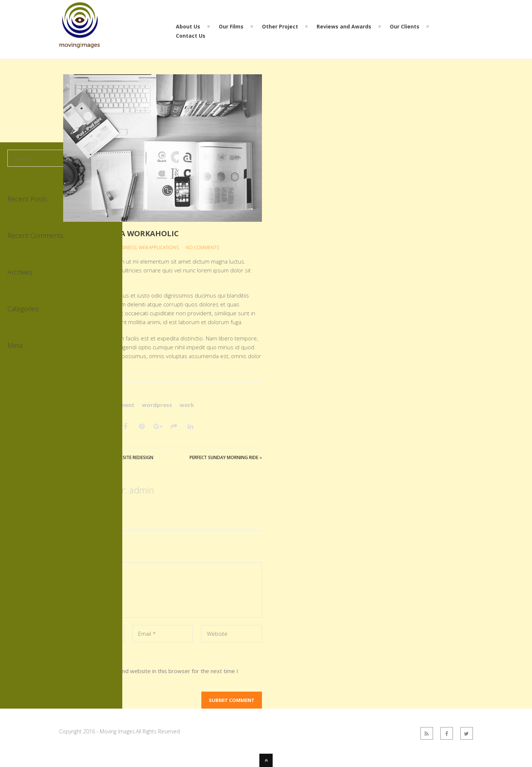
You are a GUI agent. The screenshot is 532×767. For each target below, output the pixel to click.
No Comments (202, 247)
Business (126, 247)
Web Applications (159, 247)
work (187, 405)
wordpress (157, 405)
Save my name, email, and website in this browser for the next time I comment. (151, 675)
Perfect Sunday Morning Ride (224, 457)
